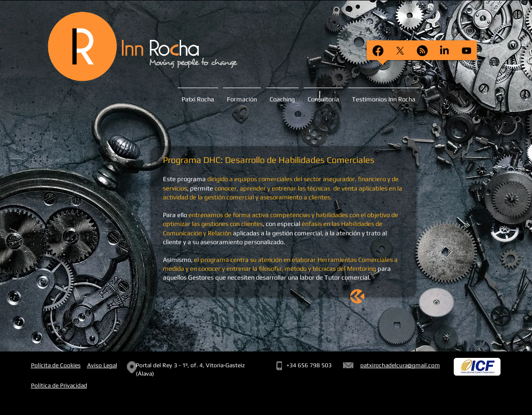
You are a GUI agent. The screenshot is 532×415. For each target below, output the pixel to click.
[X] (400, 51)
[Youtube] (467, 51)
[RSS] (422, 51)
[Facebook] (378, 51)
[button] (384, 95)
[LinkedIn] (444, 51)
